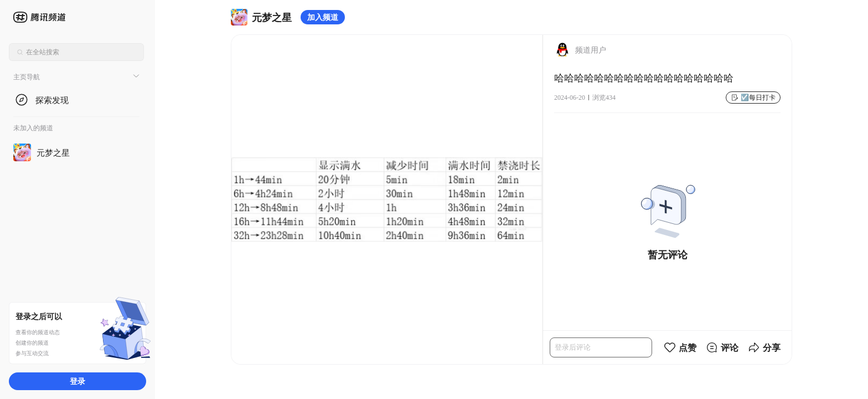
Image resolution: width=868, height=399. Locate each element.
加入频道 (323, 17)
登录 (77, 381)
